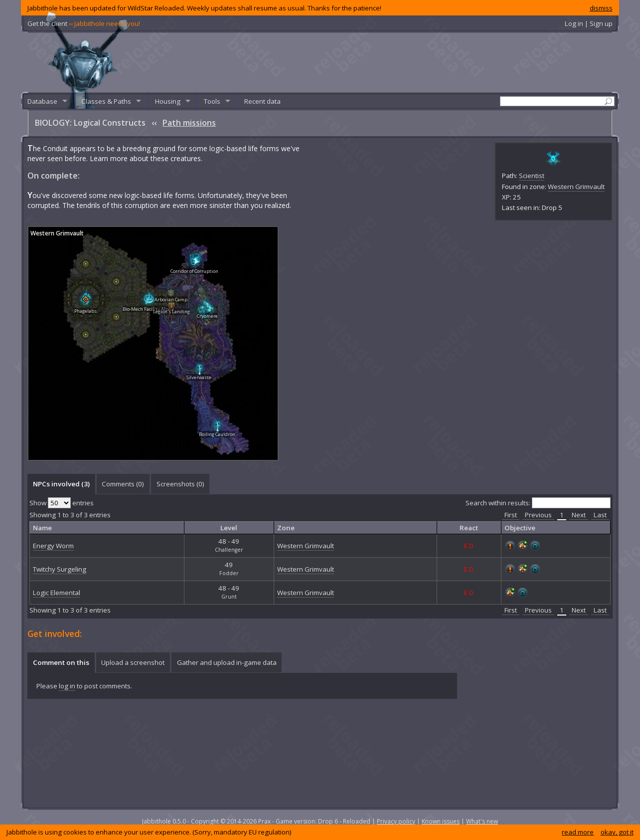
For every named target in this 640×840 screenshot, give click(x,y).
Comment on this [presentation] (61, 662)
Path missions (189, 123)
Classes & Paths (106, 101)
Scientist (532, 176)
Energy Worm (53, 546)
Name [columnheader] (42, 528)
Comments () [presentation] (123, 484)
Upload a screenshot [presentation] (133, 662)
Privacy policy (396, 821)
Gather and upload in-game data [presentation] (227, 662)
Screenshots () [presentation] (180, 484)
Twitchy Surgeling (60, 569)
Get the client (84, 23)
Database (42, 101)
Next (579, 515)
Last (600, 515)
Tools (212, 101)
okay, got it (617, 832)
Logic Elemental (57, 593)
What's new (482, 821)
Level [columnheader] (229, 528)
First (511, 515)
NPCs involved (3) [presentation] (61, 484)
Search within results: (538, 503)
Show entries (62, 503)
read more (578, 832)
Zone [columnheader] (286, 528)
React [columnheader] (469, 528)
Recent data (262, 101)
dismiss (601, 8)
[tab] (61, 484)
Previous (538, 515)
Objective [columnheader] (520, 528)
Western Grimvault (576, 187)
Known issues (441, 821)
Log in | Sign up (589, 23)
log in (67, 686)
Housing (168, 101)
